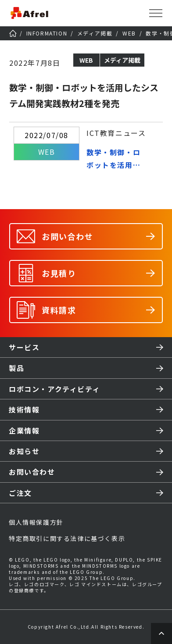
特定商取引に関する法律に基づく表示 (67, 538)
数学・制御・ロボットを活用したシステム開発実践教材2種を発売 (116, 159)
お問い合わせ (32, 472)
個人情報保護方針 (36, 522)
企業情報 (24, 431)
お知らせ (24, 451)
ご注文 (20, 493)
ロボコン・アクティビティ (54, 389)
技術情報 (24, 409)
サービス (24, 347)
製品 (16, 368)
